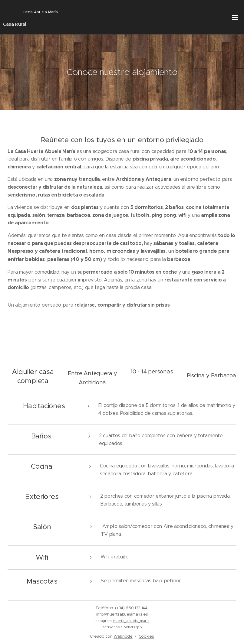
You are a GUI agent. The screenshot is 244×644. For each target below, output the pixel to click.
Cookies (146, 636)
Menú (235, 18)
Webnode (123, 636)
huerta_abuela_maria (131, 621)
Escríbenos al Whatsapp (122, 627)
